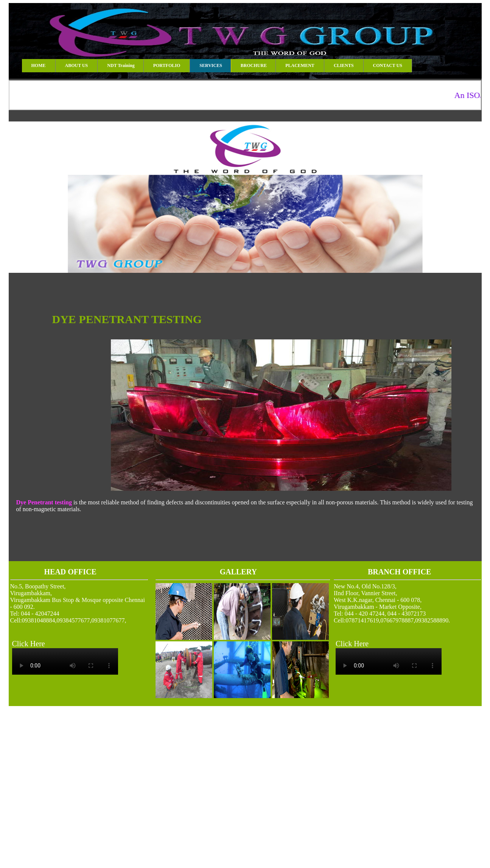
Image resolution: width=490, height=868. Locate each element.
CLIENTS (344, 65)
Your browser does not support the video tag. (65, 661)
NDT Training (121, 65)
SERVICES (211, 65)
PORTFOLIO (167, 65)
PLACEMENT (300, 65)
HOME (39, 65)
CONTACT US (388, 65)
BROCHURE (254, 65)
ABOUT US (77, 65)
